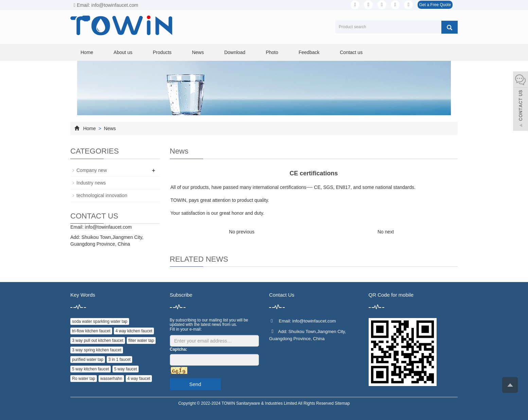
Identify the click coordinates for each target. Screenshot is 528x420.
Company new (92, 170)
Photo (272, 52)
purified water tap (88, 360)
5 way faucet (126, 369)
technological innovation (102, 195)
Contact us (351, 52)
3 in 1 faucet (119, 360)
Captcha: (179, 349)
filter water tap (141, 340)
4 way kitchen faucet (134, 331)
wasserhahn (111, 379)
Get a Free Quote (435, 5)
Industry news (91, 183)
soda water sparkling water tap (100, 321)
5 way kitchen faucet (91, 369)
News (198, 52)
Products (162, 52)
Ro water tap (84, 379)
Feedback (309, 52)
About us (123, 52)
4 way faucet (139, 379)
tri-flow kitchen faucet (91, 331)
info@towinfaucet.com (108, 227)
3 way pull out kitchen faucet (98, 340)
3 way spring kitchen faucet (97, 350)
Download (235, 52)
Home (87, 52)
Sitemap (342, 403)
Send (195, 384)
